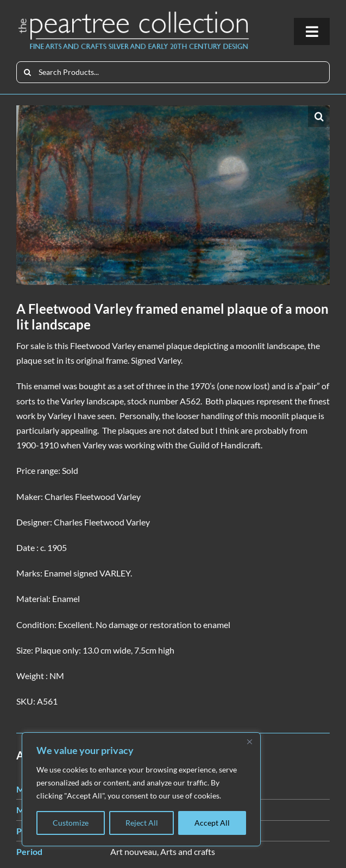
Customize (71, 823)
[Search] (27, 72)
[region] (141, 789)
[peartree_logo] (134, 14)
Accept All (212, 823)
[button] (319, 116)
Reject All (142, 823)
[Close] (249, 742)
